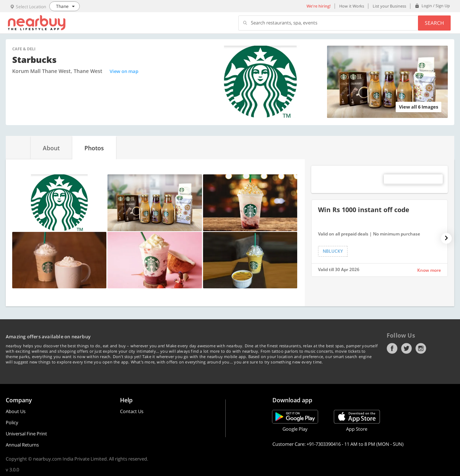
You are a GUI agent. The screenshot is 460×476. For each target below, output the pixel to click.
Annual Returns (22, 445)
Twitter (406, 348)
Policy (12, 422)
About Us (16, 411)
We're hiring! (319, 6)
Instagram (421, 348)
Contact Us (132, 411)
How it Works (352, 6)
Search (434, 23)
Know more (429, 270)
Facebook (392, 348)
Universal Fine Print (26, 434)
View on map (124, 71)
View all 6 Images (418, 107)
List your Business (389, 6)
